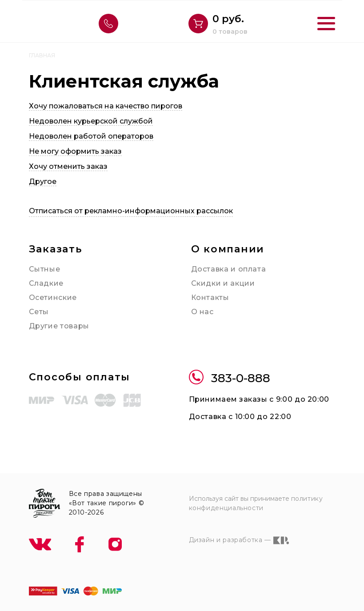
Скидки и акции (223, 283)
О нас (202, 312)
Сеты (39, 312)
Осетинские (53, 298)
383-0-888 (230, 378)
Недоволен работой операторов (91, 136)
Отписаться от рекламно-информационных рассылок (131, 211)
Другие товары (59, 326)
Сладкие (46, 283)
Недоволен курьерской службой (91, 121)
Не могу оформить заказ (75, 151)
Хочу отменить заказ (68, 166)
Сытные (45, 269)
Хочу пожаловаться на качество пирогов (106, 106)
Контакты (210, 298)
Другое (43, 182)
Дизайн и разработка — (239, 540)
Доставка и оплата (229, 269)
